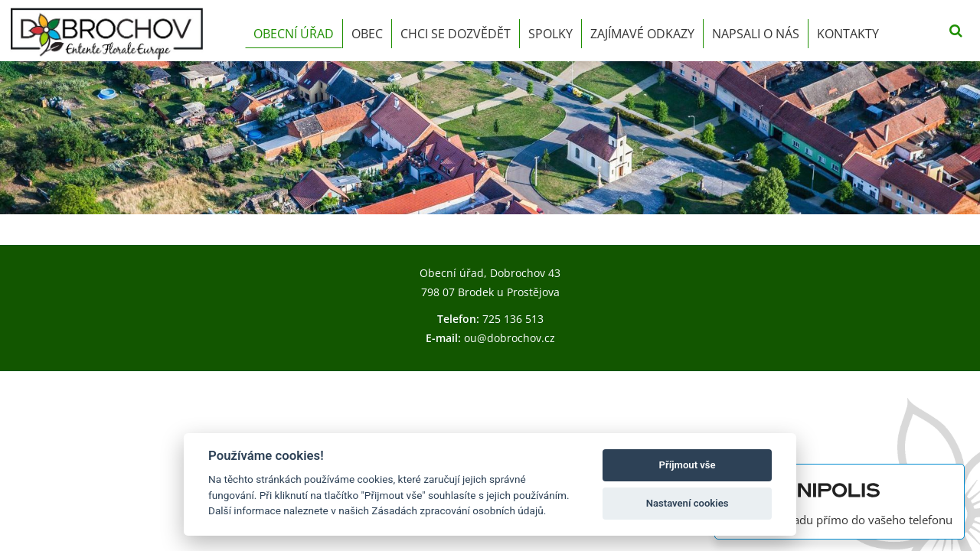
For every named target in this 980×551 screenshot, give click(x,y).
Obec (367, 34)
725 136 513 (513, 319)
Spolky (550, 34)
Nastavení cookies (688, 503)
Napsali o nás (756, 34)
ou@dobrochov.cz (510, 338)
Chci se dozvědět (456, 34)
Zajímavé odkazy (642, 34)
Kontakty (848, 34)
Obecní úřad (294, 34)
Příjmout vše (688, 465)
